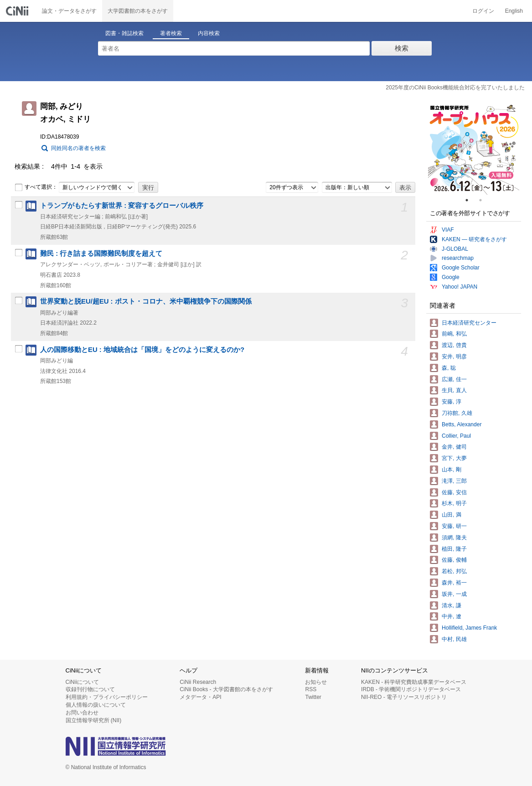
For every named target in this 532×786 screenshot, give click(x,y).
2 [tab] (484, 200)
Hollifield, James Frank (469, 628)
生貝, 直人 (454, 390)
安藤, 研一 (454, 526)
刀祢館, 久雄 (457, 413)
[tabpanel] (474, 149)
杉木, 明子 (454, 503)
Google (451, 277)
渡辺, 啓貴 (454, 345)
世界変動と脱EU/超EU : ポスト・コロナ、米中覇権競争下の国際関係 (146, 301)
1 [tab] (470, 200)
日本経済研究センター (469, 323)
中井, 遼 (452, 616)
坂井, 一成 (454, 594)
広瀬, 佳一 (454, 379)
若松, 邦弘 (454, 571)
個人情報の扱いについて (96, 705)
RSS (311, 689)
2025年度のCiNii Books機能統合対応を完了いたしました (455, 88)
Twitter (313, 697)
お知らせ (316, 682)
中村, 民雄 (454, 639)
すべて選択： (36, 187)
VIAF (448, 230)
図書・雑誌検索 (124, 33)
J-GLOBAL (455, 249)
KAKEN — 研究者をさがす (474, 239)
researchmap (458, 258)
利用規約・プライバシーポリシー (107, 697)
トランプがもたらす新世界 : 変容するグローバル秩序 (122, 206)
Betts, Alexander (462, 424)
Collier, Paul (456, 436)
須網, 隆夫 (454, 538)
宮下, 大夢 (454, 458)
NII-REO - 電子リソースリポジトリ (404, 697)
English (514, 11)
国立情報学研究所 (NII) (94, 720)
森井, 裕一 (454, 583)
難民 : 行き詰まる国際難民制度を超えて (101, 253)
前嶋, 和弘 (454, 334)
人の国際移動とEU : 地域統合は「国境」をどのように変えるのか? (142, 350)
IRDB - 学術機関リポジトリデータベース (411, 689)
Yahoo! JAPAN (460, 287)
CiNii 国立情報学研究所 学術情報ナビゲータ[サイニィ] (18, 11)
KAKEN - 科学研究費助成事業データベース (414, 682)
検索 (402, 48)
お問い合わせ (82, 713)
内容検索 (209, 33)
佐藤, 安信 (454, 492)
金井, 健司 (454, 447)
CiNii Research (198, 682)
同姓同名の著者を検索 (78, 148)
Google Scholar (461, 268)
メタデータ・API (200, 697)
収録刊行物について (90, 689)
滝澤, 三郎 (454, 481)
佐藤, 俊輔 (454, 560)
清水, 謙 (452, 605)
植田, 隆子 (454, 549)
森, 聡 (449, 368)
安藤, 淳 (452, 402)
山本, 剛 (452, 470)
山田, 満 (452, 515)
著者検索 (171, 33)
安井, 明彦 (454, 357)
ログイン (483, 11)
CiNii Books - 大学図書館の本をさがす (226, 689)
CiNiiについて (82, 682)
